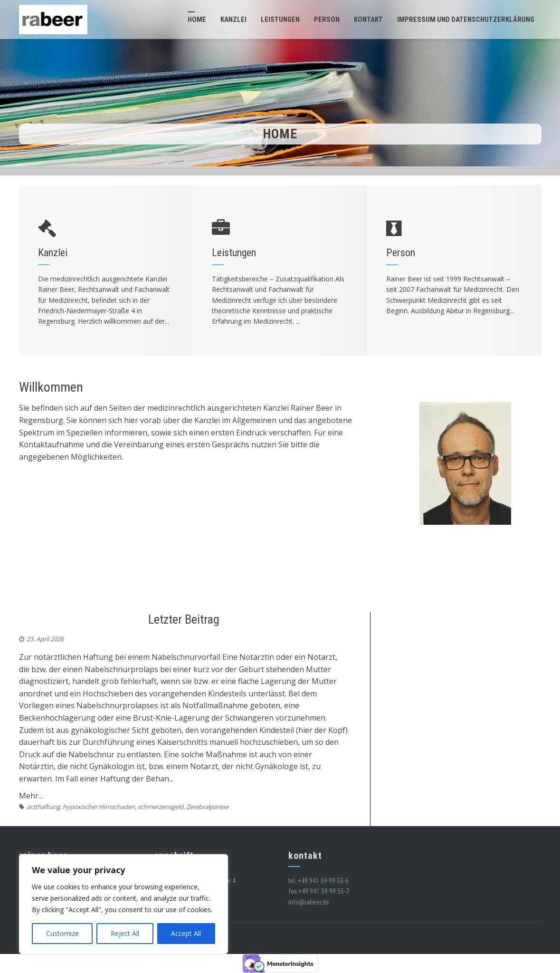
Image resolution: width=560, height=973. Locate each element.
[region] (123, 904)
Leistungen (280, 19)
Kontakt (368, 19)
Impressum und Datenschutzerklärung (466, 19)
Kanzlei (233, 19)
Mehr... (31, 796)
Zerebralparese (207, 807)
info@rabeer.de (309, 902)
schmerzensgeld (161, 807)
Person (327, 19)
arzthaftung (43, 807)
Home (197, 19)
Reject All (125, 933)
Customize (62, 933)
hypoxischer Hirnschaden (99, 807)
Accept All (186, 933)
